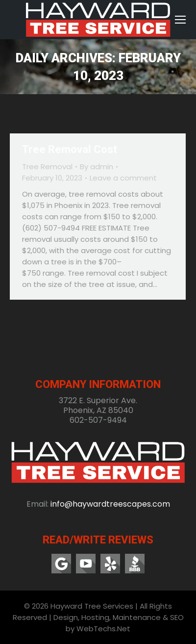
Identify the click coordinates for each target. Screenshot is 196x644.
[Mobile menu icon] (180, 20)
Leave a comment (123, 178)
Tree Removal (47, 167)
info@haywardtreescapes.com (110, 504)
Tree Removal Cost (70, 149)
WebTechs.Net (103, 629)
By (97, 167)
